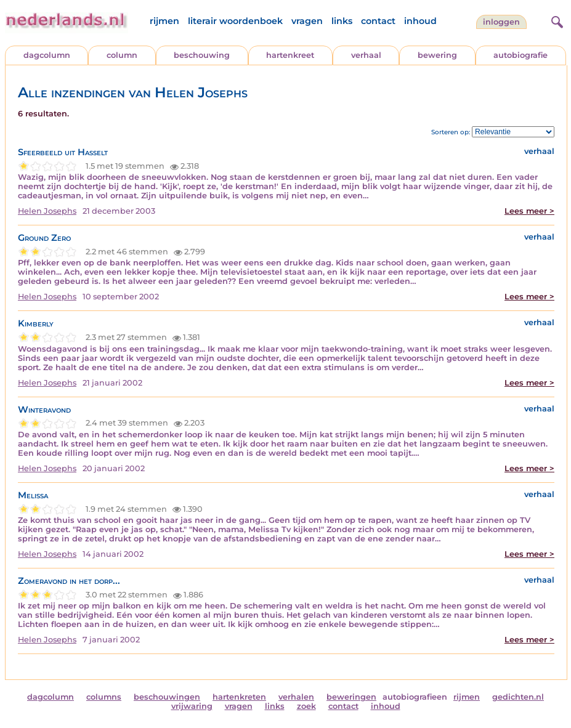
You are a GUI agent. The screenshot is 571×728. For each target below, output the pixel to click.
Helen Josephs (47, 211)
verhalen (296, 697)
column (122, 55)
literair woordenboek (235, 21)
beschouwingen (167, 697)
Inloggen (501, 22)
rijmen (164, 21)
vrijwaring (192, 706)
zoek (306, 706)
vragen (307, 21)
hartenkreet (290, 55)
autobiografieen (415, 697)
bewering (437, 55)
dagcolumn (47, 55)
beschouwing (202, 55)
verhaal (366, 55)
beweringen (351, 697)
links (342, 21)
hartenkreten (239, 697)
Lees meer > (529, 211)
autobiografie (520, 55)
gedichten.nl (518, 697)
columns (104, 697)
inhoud (420, 21)
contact (378, 21)
